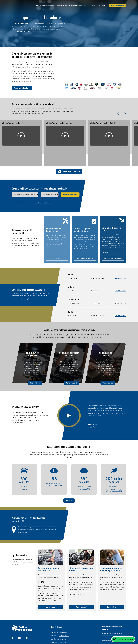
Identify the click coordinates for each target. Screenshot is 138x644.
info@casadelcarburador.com (66, 627)
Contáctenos (101, 5)
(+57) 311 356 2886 (81, 229)
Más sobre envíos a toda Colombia (113, 239)
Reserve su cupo (121, 259)
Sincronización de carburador (105, 335)
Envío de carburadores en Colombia (114, 626)
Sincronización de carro (110, 630)
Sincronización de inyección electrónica (69, 335)
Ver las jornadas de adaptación (85, 239)
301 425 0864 (62, 620)
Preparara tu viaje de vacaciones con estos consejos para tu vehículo (111, 550)
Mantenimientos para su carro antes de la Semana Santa (50, 550)
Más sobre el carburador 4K (22, 88)
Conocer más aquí (35, 364)
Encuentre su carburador (117, 5)
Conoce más (69, 482)
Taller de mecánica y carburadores (45, 5)
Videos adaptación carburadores (78, 5)
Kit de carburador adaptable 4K (33, 335)
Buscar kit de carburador (70, 175)
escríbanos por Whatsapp (43, 184)
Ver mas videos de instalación (71, 153)
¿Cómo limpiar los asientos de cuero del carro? (81, 550)
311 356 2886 (62, 613)
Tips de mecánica (92, 5)
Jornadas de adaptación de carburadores (111, 620)
